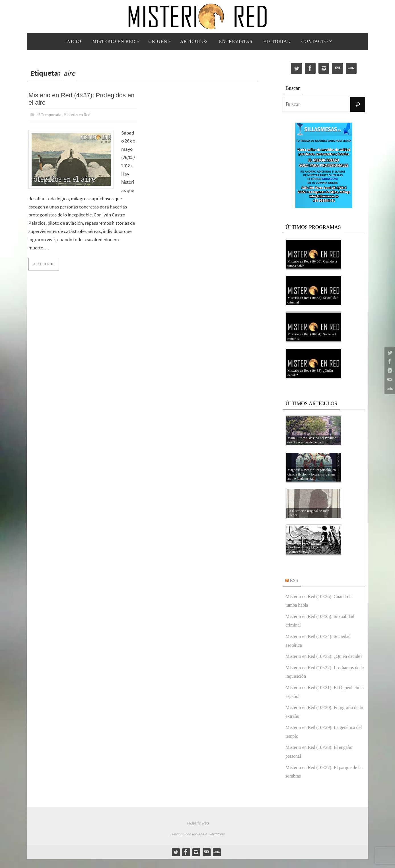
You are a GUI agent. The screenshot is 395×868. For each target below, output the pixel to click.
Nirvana (198, 843)
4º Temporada (50, 114)
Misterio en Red (80, 114)
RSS (295, 580)
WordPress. (217, 843)
